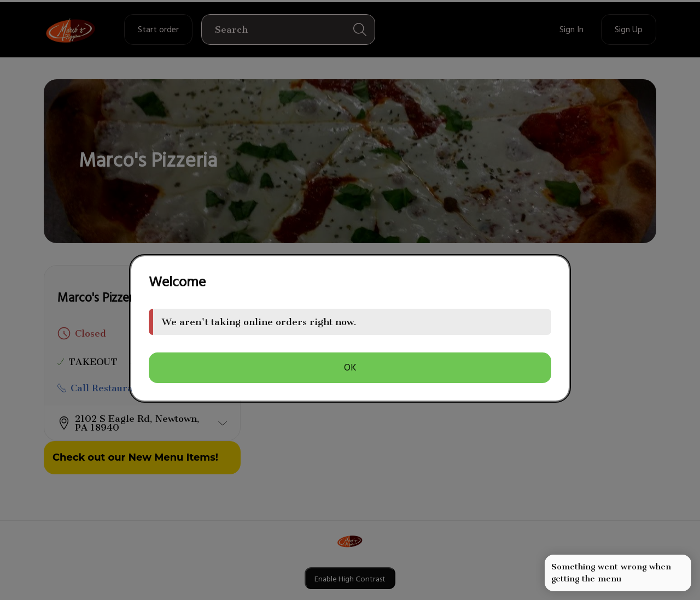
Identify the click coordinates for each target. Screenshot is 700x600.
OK (350, 367)
